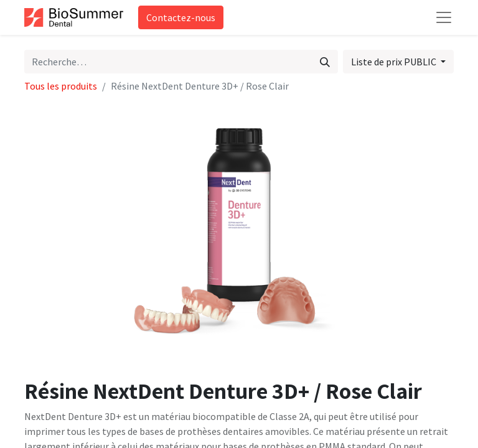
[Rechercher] (325, 62)
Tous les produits (61, 86)
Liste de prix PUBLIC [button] (395, 62)
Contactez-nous (181, 17)
